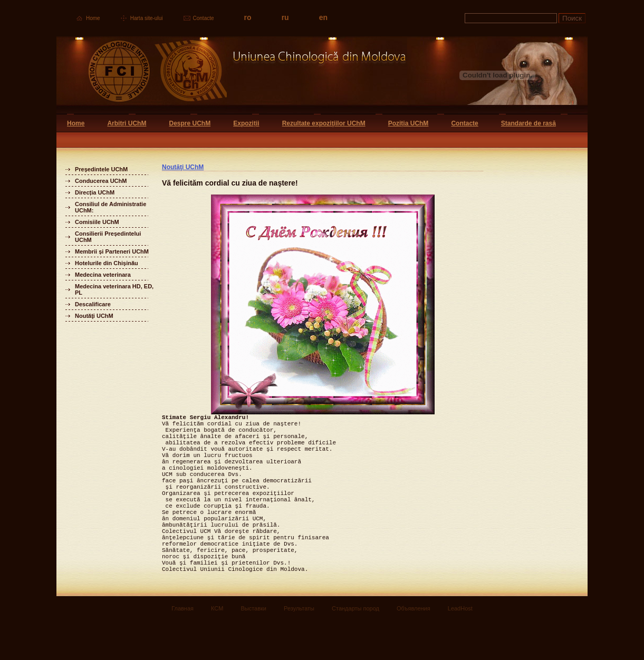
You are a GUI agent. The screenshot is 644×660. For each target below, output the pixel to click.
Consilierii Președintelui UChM (108, 237)
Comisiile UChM (97, 222)
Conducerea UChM (101, 181)
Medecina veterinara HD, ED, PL (114, 289)
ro (248, 17)
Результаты (299, 648)
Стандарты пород (355, 648)
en (323, 17)
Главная (182, 648)
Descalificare (93, 304)
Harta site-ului (147, 18)
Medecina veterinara (103, 275)
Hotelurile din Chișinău (107, 263)
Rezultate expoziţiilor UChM (324, 123)
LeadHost (460, 648)
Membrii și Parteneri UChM (112, 251)
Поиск (572, 18)
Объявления (414, 648)
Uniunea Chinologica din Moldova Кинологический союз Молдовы (232, 75)
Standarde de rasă (528, 123)
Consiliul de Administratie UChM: (110, 207)
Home (93, 18)
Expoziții (246, 123)
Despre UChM (190, 123)
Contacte (204, 18)
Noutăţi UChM (94, 316)
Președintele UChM (101, 169)
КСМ (217, 648)
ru (285, 17)
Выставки (253, 648)
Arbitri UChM (127, 123)
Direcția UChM (95, 192)
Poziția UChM (408, 123)
